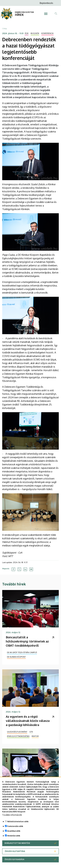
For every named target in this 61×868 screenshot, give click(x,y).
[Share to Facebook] (13, 569)
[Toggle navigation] (46, 14)
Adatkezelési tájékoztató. (43, 816)
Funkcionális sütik (15, 833)
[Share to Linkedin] (25, 569)
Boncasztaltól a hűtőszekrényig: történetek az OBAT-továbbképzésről (27, 641)
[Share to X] (19, 569)
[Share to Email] (31, 569)
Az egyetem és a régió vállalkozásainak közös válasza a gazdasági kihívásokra (28, 721)
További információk (12, 822)
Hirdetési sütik (14, 843)
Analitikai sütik (14, 838)
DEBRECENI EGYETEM (24, 12)
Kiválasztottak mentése (17, 850)
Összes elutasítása (15, 858)
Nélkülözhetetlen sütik (18, 829)
